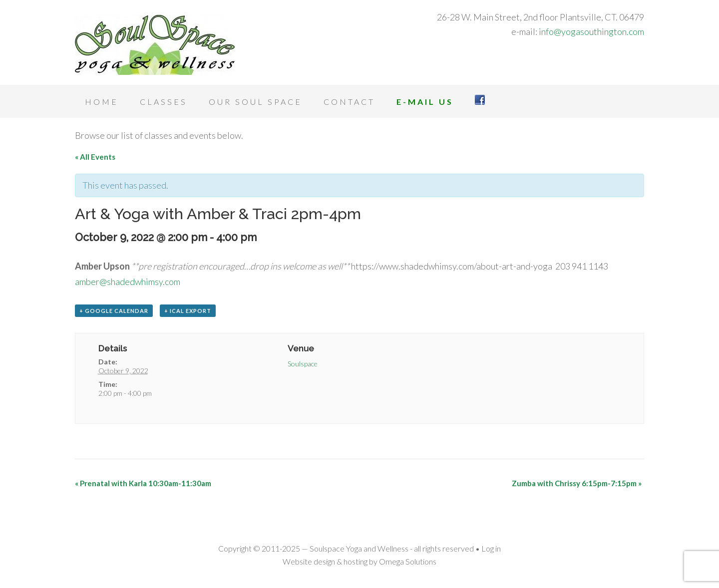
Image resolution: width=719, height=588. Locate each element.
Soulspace (303, 364)
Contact (349, 102)
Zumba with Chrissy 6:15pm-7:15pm (577, 483)
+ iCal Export (188, 311)
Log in (491, 548)
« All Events (95, 157)
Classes (164, 102)
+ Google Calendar (114, 311)
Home (102, 102)
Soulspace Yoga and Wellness (155, 45)
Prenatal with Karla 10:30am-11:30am (143, 483)
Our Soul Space (255, 102)
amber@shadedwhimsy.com (128, 282)
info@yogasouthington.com (591, 31)
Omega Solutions (408, 561)
